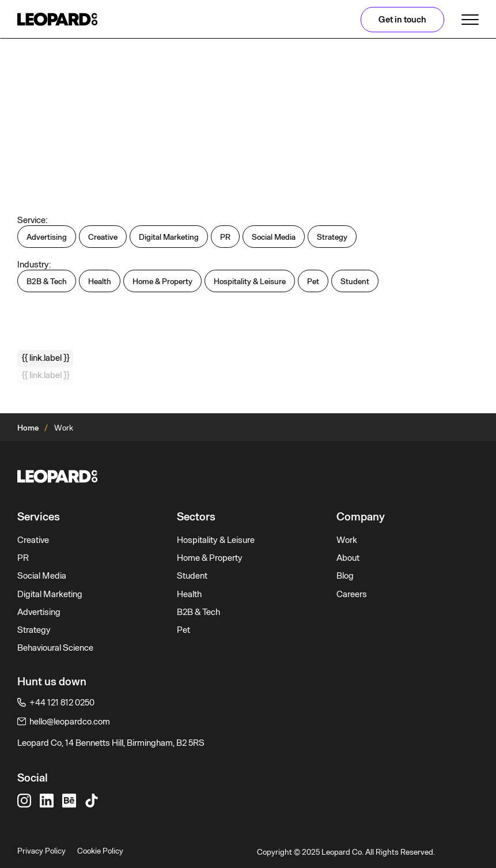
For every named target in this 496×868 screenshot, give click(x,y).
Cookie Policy (100, 851)
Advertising (39, 612)
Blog (345, 576)
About (348, 558)
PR (23, 558)
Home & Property (210, 558)
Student (192, 576)
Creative (33, 540)
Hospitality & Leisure (216, 540)
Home (28, 428)
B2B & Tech (198, 612)
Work (347, 540)
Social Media (42, 576)
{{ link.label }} (46, 358)
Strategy (34, 630)
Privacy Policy (41, 851)
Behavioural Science (55, 648)
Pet (183, 630)
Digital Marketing (50, 594)
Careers (352, 594)
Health (189, 594)
